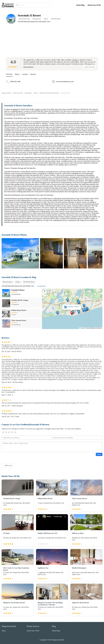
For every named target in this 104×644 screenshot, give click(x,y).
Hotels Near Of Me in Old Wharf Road (49, 93)
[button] (72, 313)
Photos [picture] (17, 74)
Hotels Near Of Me (94, 5)
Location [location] (25, 74)
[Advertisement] (52, 40)
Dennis (46, 19)
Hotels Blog (80, 5)
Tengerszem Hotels (6, 93)
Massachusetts (37, 19)
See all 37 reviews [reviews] (90, 67)
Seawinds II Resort (66, 93)
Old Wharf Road (56, 19)
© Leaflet (82, 328)
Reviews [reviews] (33, 74)
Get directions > (42, 286)
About (4, 631)
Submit (99, 454)
